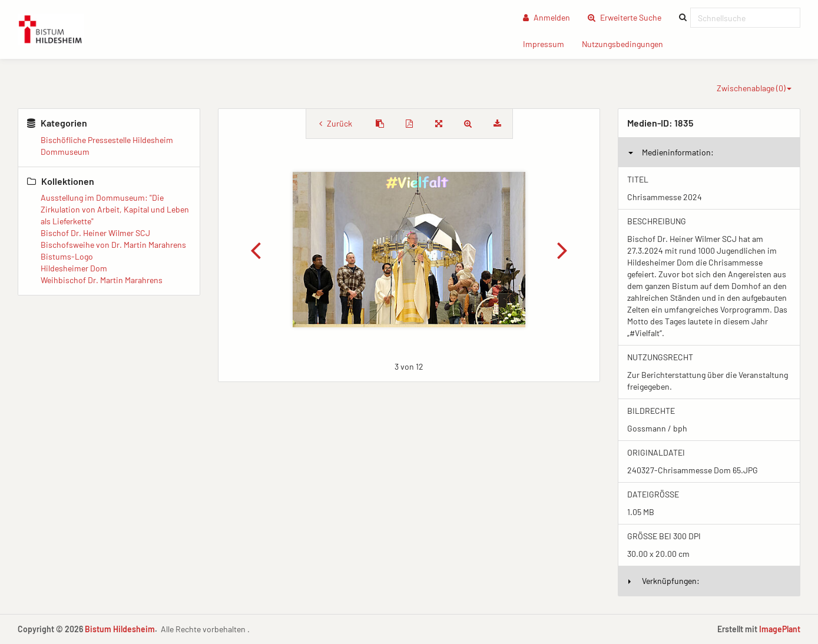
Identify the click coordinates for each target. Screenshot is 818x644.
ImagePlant (780, 629)
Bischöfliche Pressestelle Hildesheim (107, 140)
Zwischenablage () (754, 88)
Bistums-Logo (67, 256)
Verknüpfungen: (664, 581)
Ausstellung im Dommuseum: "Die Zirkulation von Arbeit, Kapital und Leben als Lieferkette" (115, 209)
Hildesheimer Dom (74, 268)
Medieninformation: (671, 152)
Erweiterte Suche (629, 17)
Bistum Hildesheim (120, 629)
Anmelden (547, 17)
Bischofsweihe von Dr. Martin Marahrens (113, 245)
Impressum (548, 43)
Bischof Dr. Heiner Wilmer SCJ (95, 233)
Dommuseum (65, 152)
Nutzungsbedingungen (627, 43)
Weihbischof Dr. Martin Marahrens (102, 280)
